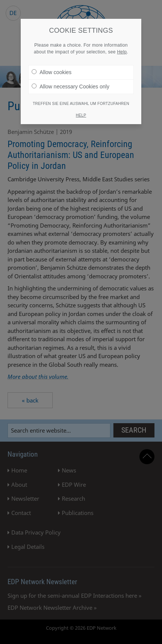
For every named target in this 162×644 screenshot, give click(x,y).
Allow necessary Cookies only (70, 87)
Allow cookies (52, 72)
